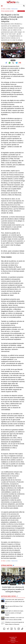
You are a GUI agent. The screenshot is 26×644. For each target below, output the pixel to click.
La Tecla (8, 9)
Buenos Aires (15, 9)
